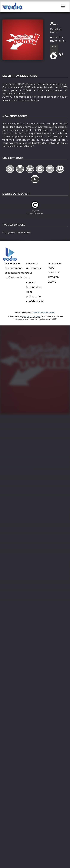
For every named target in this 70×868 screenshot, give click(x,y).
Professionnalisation (16, 281)
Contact (31, 286)
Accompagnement (16, 276)
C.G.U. (29, 295)
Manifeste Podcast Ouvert (43, 316)
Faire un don (34, 290)
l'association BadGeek (31, 320)
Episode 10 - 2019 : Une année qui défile (62, 58)
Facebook (53, 276)
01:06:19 (27, 94)
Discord (52, 285)
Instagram (54, 280)
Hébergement (13, 271)
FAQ (28, 281)
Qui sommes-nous (34, 274)
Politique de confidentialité (35, 302)
